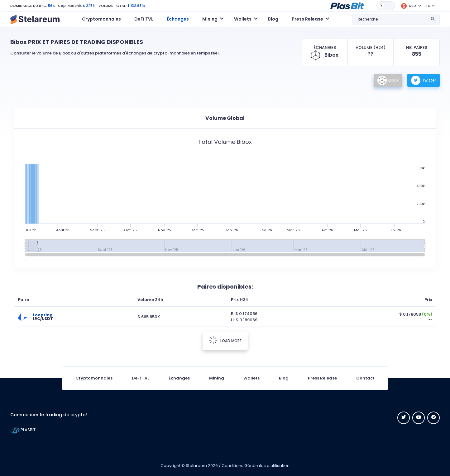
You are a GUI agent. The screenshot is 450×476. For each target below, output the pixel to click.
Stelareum (196, 466)
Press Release (322, 378)
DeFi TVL (144, 19)
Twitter (424, 80)
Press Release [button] (307, 19)
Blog (273, 19)
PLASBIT (23, 430)
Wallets (251, 378)
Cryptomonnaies (101, 19)
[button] (347, 5)
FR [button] (428, 6)
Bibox (388, 80)
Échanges (178, 19)
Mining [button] (210, 19)
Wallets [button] (243, 19)
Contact (365, 378)
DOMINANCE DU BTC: (29, 6)
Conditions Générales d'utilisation (256, 466)
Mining (217, 378)
